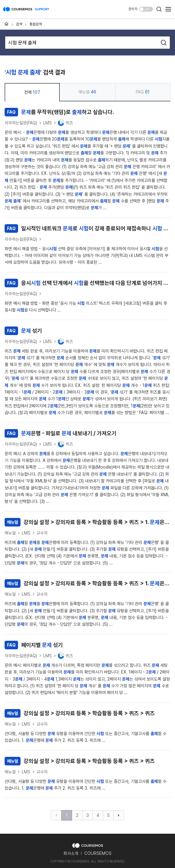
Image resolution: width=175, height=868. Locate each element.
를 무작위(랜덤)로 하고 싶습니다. (59, 112)
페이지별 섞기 (34, 645)
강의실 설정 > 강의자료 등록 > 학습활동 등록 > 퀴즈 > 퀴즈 (80, 713)
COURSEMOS (98, 853)
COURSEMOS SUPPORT (26, 12)
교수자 (42, 533)
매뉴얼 (87, 92)
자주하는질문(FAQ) (21, 123)
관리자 (133, 9)
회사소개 (71, 853)
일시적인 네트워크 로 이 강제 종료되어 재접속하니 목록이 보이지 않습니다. (87, 228)
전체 (32, 92)
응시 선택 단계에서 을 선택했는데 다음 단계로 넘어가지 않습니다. (87, 283)
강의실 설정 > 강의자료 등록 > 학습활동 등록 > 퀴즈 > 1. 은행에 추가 (87, 522)
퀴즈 (65, 123)
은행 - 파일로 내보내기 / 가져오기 (61, 433)
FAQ (143, 92)
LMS (48, 123)
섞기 (23, 331)
